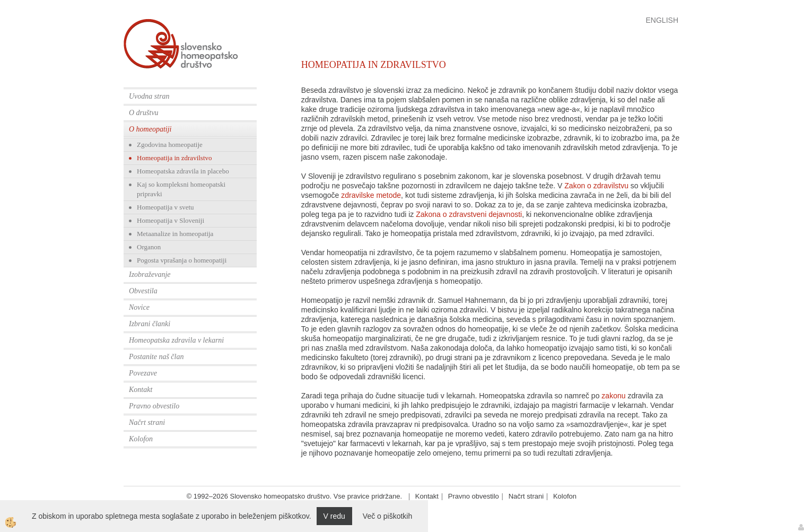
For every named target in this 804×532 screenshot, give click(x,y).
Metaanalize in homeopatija (175, 234)
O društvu (144, 113)
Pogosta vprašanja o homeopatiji (182, 260)
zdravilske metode (371, 195)
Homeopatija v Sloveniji (171, 220)
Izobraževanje (150, 274)
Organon (149, 247)
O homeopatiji (150, 129)
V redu (334, 516)
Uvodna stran (149, 96)
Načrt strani (147, 422)
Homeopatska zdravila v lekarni (176, 340)
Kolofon (141, 439)
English (662, 20)
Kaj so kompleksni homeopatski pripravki (181, 189)
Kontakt (141, 390)
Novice (139, 307)
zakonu (613, 396)
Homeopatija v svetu (165, 207)
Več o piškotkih (387, 516)
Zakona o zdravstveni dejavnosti (469, 214)
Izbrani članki (150, 324)
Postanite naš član (156, 357)
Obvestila (143, 291)
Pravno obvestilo (154, 406)
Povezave (143, 373)
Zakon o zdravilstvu (596, 186)
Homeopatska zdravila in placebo (183, 171)
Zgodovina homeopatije (170, 145)
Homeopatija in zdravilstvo (174, 158)
